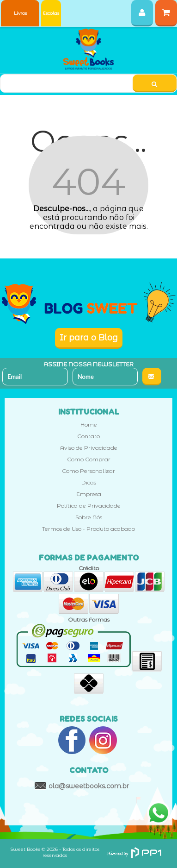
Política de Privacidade (89, 506)
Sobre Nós (89, 517)
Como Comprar (89, 459)
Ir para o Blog (89, 338)
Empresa (89, 494)
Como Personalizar (88, 471)
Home (89, 425)
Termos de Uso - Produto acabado (88, 529)
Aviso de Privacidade (89, 448)
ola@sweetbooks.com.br (89, 786)
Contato (88, 436)
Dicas (89, 482)
